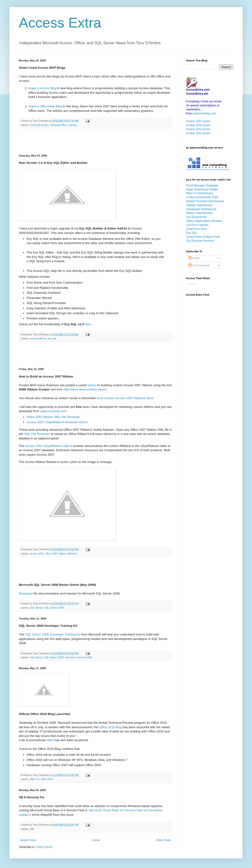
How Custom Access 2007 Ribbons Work (125, 398)
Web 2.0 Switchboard (199, 193)
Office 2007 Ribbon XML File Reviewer (53, 417)
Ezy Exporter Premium (200, 241)
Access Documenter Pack (202, 197)
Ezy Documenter (197, 217)
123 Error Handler (197, 225)
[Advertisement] (95, 141)
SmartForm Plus (196, 229)
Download (26, 593)
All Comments (199, 265)
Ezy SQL (192, 233)
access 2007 (37, 554)
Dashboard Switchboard (201, 209)
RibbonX (72, 554)
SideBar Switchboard (199, 205)
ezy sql (52, 338)
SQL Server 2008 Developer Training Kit (53, 634)
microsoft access (39, 125)
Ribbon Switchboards (199, 213)
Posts (194, 258)
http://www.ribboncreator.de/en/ (85, 389)
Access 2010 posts (198, 125)
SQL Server (36, 608)
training (73, 125)
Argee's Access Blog (42, 88)
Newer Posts (28, 840)
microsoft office (58, 125)
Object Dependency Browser (204, 221)
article (92, 385)
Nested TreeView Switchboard (205, 201)
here (88, 324)
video (51, 740)
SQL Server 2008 (54, 608)
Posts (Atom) (44, 847)
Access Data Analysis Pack (203, 237)
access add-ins (38, 338)
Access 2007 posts (198, 121)
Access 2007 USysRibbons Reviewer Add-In (57, 422)
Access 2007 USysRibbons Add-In (49, 446)
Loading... (192, 284)
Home (96, 840)
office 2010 (47, 779)
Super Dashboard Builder (202, 189)
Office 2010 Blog (110, 727)
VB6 (32, 829)
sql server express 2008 (79, 657)
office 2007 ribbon (55, 554)
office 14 (35, 779)
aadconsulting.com (53, 411)
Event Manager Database (202, 185)
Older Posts (163, 840)
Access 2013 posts (198, 133)
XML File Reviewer (37, 434)
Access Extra (60, 23)
